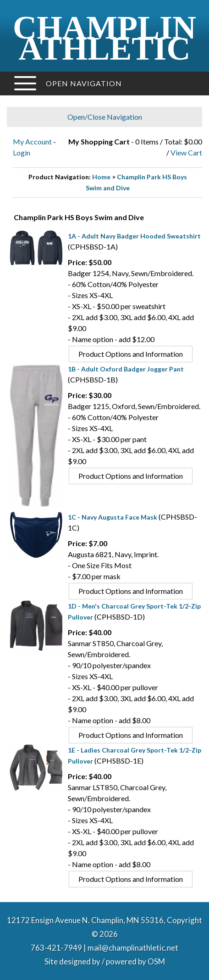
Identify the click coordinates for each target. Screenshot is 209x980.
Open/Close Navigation (105, 117)
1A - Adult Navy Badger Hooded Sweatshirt (134, 236)
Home (101, 177)
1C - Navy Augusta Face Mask (113, 517)
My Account (32, 141)
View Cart (186, 152)
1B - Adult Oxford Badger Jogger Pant (126, 369)
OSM (156, 961)
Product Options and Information (131, 354)
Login (22, 152)
